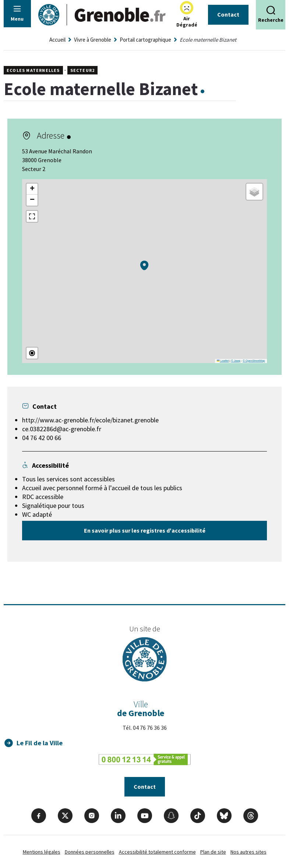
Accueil (57, 40)
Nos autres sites (249, 852)
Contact (228, 14)
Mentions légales (42, 852)
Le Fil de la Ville (40, 743)
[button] (144, 265)
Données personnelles (90, 852)
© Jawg (236, 361)
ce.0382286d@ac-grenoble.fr (62, 429)
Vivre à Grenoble (93, 40)
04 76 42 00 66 (42, 438)
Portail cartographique (145, 40)
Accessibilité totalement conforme (157, 852)
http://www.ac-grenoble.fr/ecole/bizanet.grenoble (90, 420)
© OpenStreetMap (254, 361)
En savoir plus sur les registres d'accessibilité (145, 530)
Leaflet (223, 361)
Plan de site (213, 852)
